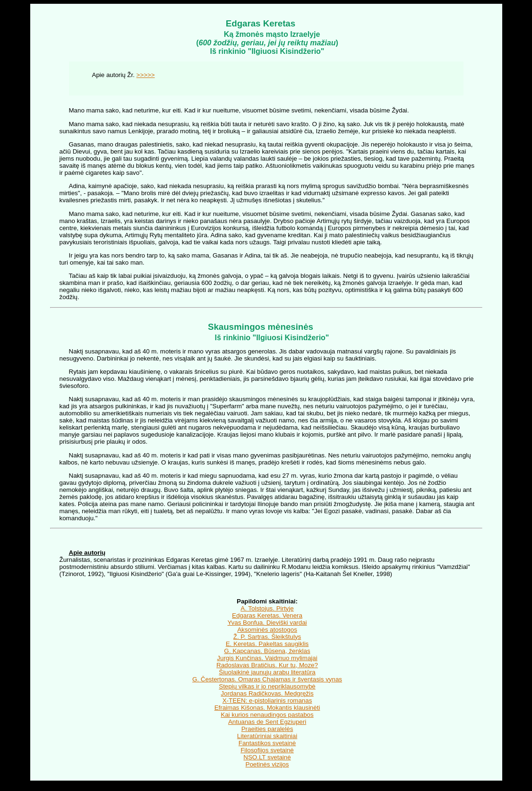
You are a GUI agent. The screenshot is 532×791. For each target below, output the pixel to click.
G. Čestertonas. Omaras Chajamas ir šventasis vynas (267, 679)
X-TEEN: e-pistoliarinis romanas (267, 701)
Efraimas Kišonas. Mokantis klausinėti (267, 708)
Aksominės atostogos (267, 630)
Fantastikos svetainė (267, 743)
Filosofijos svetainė (267, 750)
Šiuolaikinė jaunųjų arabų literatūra (267, 672)
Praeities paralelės (267, 729)
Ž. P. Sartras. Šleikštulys (267, 637)
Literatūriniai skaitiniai (267, 736)
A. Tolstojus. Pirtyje (267, 608)
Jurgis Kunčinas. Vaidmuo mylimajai (267, 658)
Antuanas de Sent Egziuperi (267, 722)
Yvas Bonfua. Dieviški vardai (267, 623)
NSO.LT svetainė (267, 757)
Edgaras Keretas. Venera (267, 615)
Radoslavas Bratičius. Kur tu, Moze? (267, 665)
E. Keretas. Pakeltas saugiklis (267, 644)
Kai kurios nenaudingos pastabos (267, 715)
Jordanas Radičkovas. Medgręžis (267, 693)
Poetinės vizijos (267, 764)
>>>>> (146, 75)
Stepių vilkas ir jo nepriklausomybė (267, 686)
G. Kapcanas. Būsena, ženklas (267, 651)
